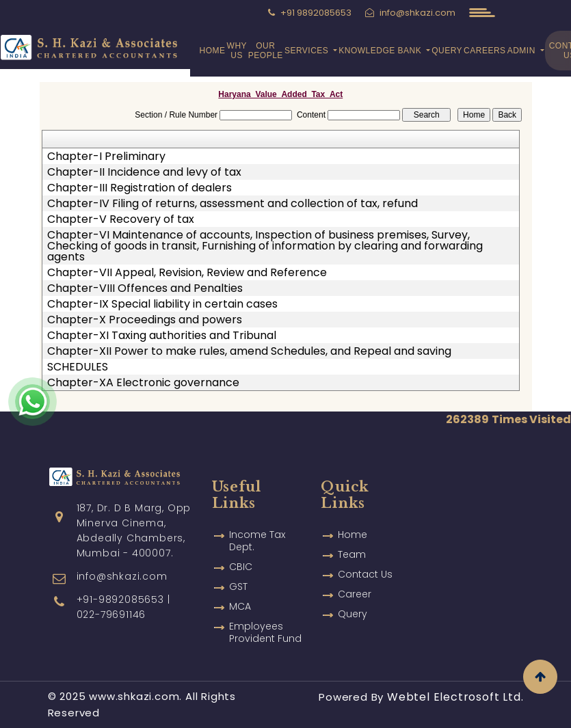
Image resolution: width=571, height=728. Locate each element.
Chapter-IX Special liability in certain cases (162, 304)
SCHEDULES (78, 367)
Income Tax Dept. (257, 528)
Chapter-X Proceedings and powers (145, 320)
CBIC (241, 554)
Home (213, 51)
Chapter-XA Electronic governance (143, 383)
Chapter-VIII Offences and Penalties (145, 288)
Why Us (237, 51)
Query (447, 51)
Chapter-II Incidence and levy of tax (144, 172)
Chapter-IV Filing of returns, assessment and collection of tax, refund (233, 204)
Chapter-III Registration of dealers (140, 188)
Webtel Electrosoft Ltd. (455, 697)
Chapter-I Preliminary (106, 157)
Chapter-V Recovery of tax (121, 219)
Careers (485, 51)
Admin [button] (523, 51)
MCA (240, 594)
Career (355, 582)
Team (352, 542)
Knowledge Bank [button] (381, 51)
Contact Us (365, 562)
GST (238, 574)
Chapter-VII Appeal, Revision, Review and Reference (187, 273)
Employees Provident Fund (265, 620)
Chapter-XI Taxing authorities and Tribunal (162, 336)
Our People (266, 51)
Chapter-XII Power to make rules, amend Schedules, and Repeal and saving (249, 351)
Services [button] (308, 51)
